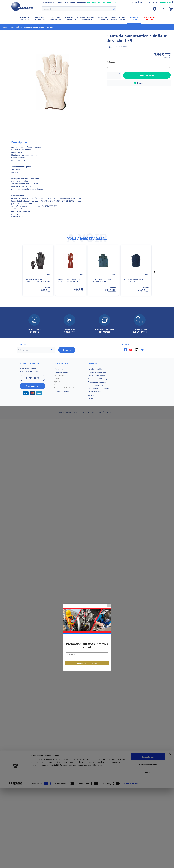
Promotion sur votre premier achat (87, 443)
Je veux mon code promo (87, 460)
